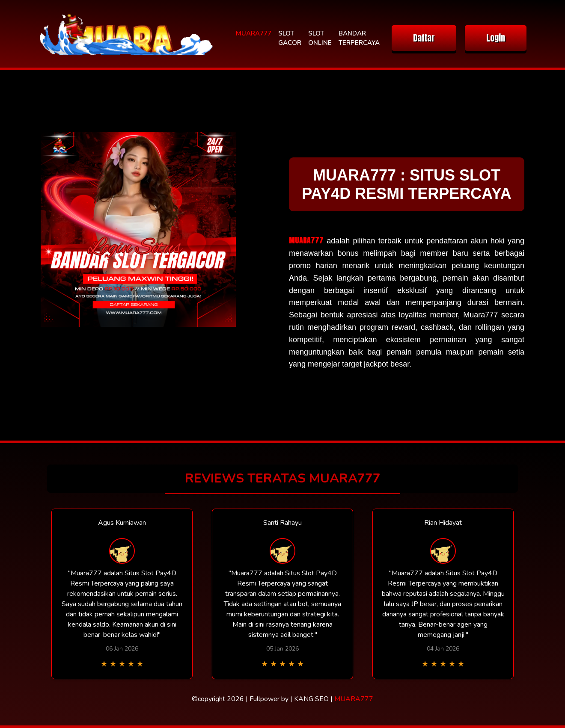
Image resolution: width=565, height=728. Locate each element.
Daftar (424, 38)
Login (496, 38)
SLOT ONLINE (320, 38)
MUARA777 (254, 33)
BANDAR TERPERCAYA (359, 38)
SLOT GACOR (290, 38)
